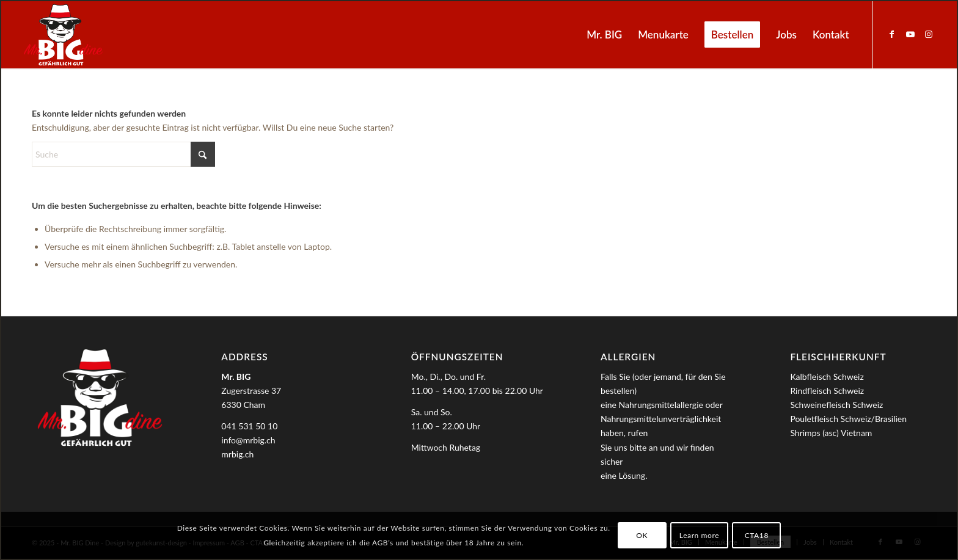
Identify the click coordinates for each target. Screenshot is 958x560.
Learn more (699, 535)
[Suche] (123, 154)
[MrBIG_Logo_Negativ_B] (63, 35)
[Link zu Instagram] (929, 34)
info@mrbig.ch (248, 440)
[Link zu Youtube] (910, 34)
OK (642, 535)
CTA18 (757, 535)
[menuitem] (604, 35)
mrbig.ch (237, 454)
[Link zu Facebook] (892, 34)
